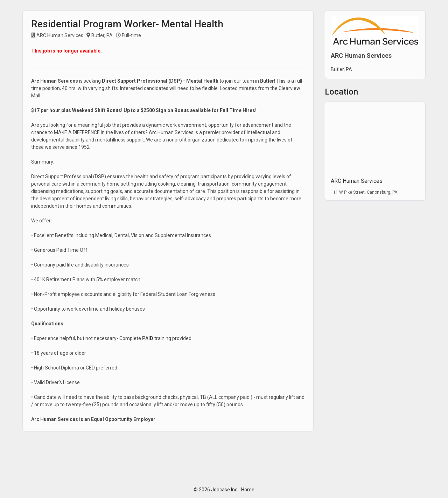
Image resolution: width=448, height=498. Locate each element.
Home (248, 490)
